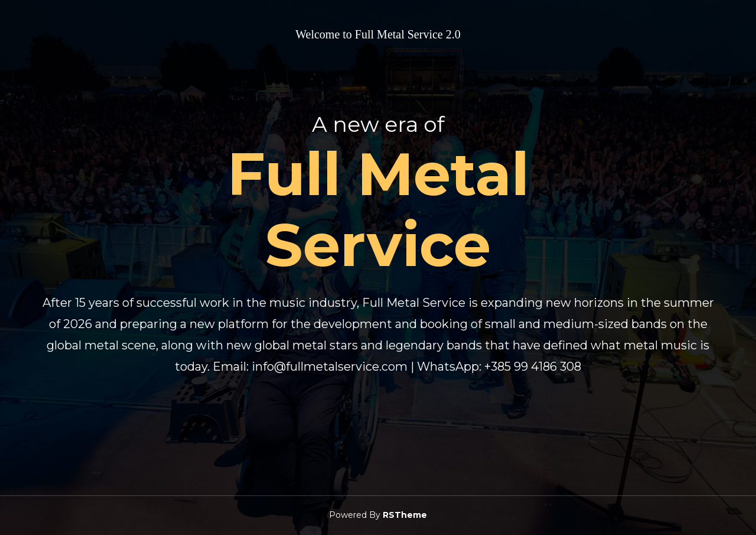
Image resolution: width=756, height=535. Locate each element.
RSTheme (405, 515)
